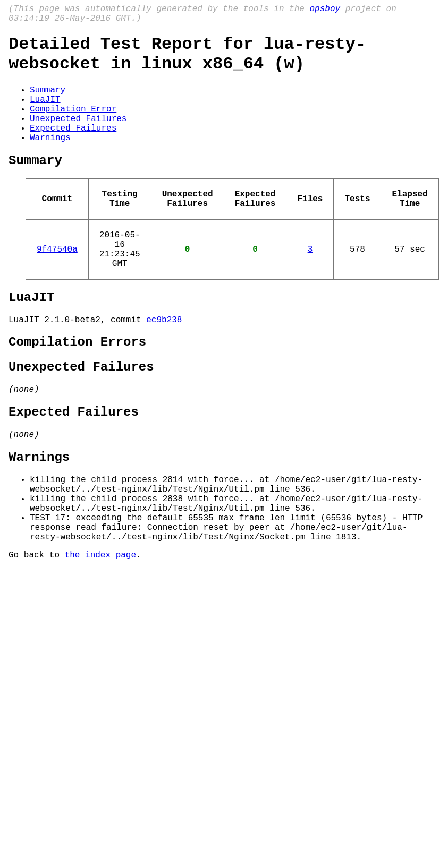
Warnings (50, 160)
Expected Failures (73, 149)
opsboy (325, 10)
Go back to (37, 633)
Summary (48, 102)
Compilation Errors (77, 388)
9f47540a (57, 285)
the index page (100, 633)
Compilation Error (73, 125)
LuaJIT (45, 114)
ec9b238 (164, 364)
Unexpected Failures (78, 137)
